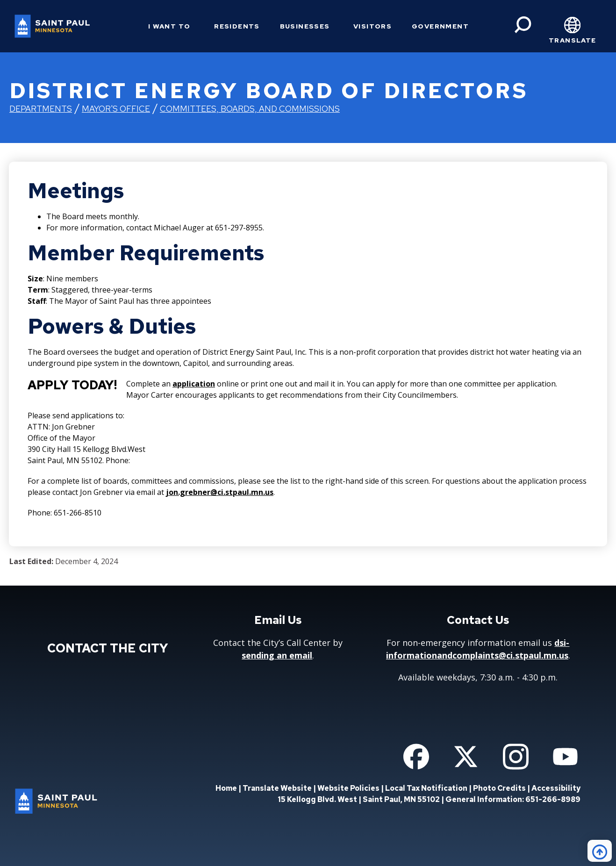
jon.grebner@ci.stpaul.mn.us (220, 492)
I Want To (169, 26)
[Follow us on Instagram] (516, 757)
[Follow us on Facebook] (416, 757)
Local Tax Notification (426, 788)
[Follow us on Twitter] (466, 757)
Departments (41, 109)
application (194, 384)
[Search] (523, 25)
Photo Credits (499, 788)
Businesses (305, 26)
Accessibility (556, 788)
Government (440, 26)
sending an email (277, 655)
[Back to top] (600, 851)
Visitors (372, 26)
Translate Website (277, 788)
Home (226, 788)
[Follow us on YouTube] (565, 757)
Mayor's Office (116, 109)
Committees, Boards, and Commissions (250, 109)
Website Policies (348, 788)
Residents (237, 26)
